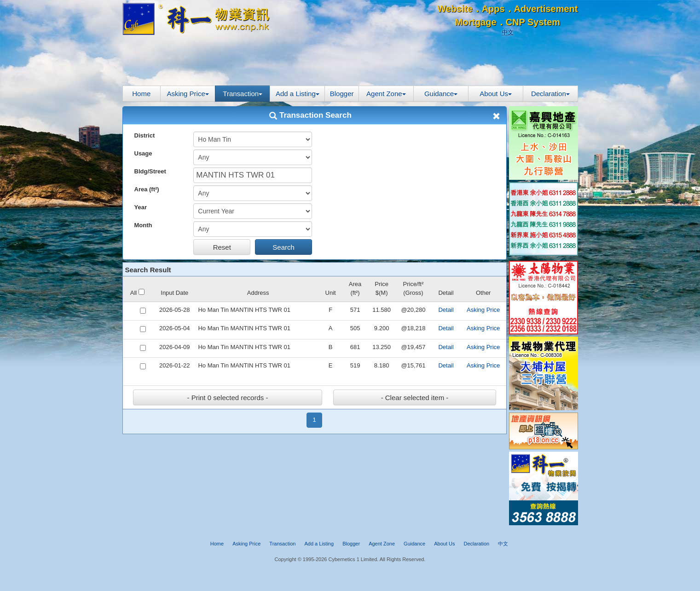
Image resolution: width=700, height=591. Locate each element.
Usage (143, 153)
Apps (493, 9)
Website (455, 9)
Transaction (243, 94)
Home (141, 94)
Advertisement (546, 9)
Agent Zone (386, 94)
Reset (222, 247)
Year (141, 207)
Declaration (550, 94)
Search (283, 247)
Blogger (342, 94)
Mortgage (476, 22)
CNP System (533, 22)
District (145, 135)
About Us (496, 94)
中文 (508, 32)
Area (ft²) (147, 189)
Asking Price (188, 94)
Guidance (441, 94)
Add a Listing (298, 94)
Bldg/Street (150, 171)
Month (143, 225)
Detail (446, 310)
